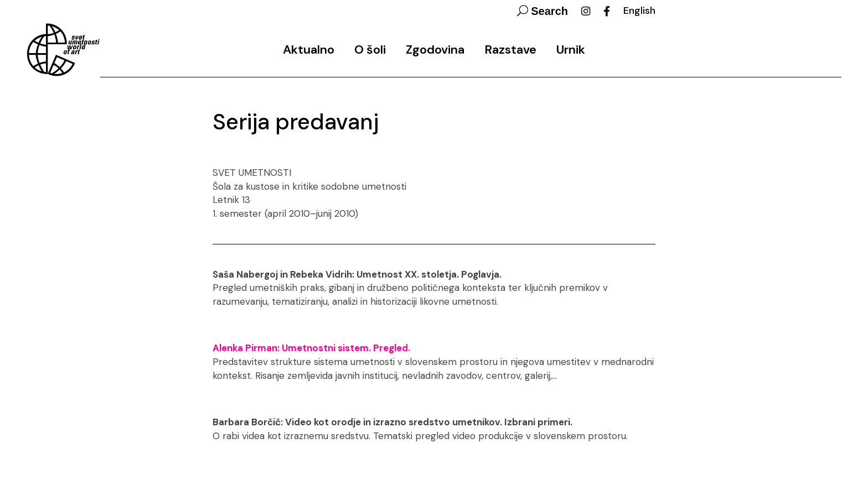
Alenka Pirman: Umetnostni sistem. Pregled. (311, 348)
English (639, 11)
